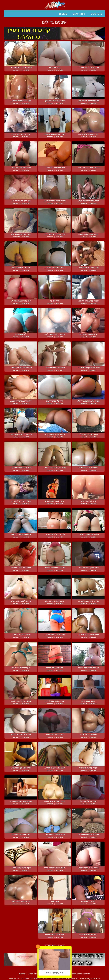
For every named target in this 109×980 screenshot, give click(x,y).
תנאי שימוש (60, 974)
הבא (49, 948)
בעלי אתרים (33, 974)
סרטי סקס (96, 14)
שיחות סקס (79, 14)
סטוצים (63, 14)
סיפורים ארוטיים (46, 974)
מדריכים (22, 974)
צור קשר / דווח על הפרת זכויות (78, 974)
